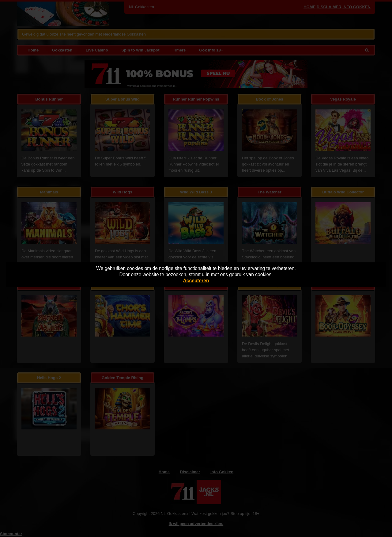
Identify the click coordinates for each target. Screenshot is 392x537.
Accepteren (196, 281)
